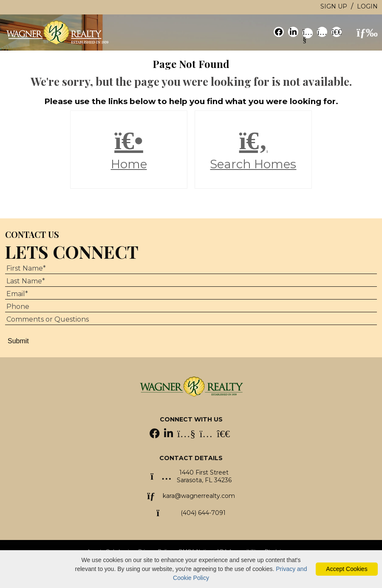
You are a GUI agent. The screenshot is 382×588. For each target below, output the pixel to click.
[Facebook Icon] (156, 435)
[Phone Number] (191, 307)
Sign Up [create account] (334, 6)
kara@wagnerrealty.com (199, 496)
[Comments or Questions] (191, 319)
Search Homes (253, 150)
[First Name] (191, 269)
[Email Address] (191, 294)
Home (129, 150)
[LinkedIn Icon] (169, 435)
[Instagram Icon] (207, 435)
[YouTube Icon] (187, 435)
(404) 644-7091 (203, 513)
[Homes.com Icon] (223, 435)
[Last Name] (191, 281)
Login (367, 6)
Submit (18, 341)
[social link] (279, 32)
